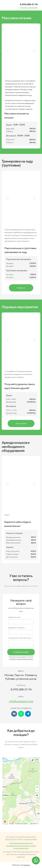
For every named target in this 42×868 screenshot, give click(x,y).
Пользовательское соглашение (17, 846)
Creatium (26, 865)
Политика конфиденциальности (21, 843)
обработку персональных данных (22, 659)
